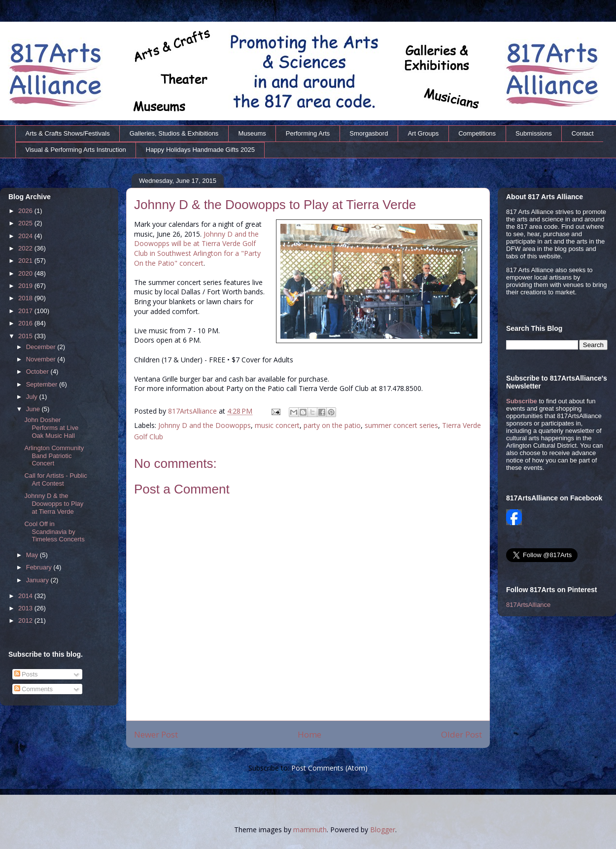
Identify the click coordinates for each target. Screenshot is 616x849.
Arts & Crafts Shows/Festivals (68, 133)
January (38, 580)
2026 (26, 211)
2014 (26, 596)
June (34, 409)
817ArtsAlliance (193, 411)
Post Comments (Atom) (329, 768)
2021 (26, 261)
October (38, 371)
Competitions (477, 133)
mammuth (310, 830)
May (33, 555)
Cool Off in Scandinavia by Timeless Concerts (54, 531)
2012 (26, 620)
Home (309, 734)
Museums (252, 133)
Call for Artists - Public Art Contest (55, 479)
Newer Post (156, 734)
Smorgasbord (369, 133)
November (42, 359)
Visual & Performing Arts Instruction (76, 150)
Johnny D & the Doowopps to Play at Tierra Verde (54, 503)
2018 (26, 298)
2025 (26, 223)
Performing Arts (308, 133)
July (33, 397)
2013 (26, 608)
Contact (583, 133)
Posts (26, 674)
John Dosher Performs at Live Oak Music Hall (51, 427)
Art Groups (423, 133)
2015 (26, 336)
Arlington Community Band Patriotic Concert (54, 456)
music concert (277, 425)
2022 (26, 248)
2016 (26, 323)
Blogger (383, 830)
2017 (26, 311)
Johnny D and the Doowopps (205, 425)
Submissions (534, 133)
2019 (26, 286)
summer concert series (401, 425)
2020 (26, 273)
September (43, 384)
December (42, 347)
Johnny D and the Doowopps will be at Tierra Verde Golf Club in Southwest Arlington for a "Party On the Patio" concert (197, 248)
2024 (26, 236)
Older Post (462, 734)
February (40, 567)
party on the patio (332, 425)
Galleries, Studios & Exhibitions (174, 133)
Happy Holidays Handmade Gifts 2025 (200, 150)
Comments (34, 689)
